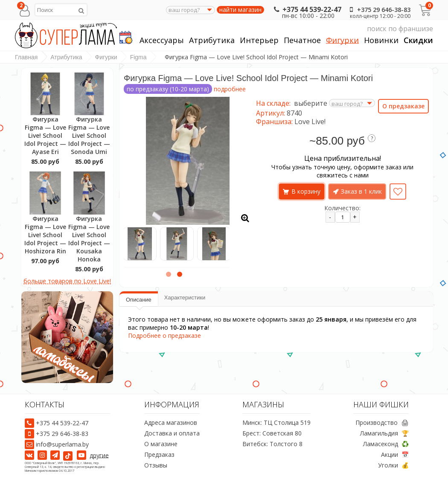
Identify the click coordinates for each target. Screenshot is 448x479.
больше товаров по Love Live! (67, 281)
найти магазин (240, 10)
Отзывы (156, 465)
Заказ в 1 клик (361, 191)
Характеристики (185, 298)
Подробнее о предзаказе (164, 335)
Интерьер (259, 40)
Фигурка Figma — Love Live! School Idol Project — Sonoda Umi (89, 135)
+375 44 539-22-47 (307, 9)
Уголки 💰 (393, 465)
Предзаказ (159, 454)
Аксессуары (162, 40)
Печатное (302, 40)
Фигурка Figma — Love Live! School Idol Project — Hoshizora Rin (45, 235)
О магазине (161, 444)
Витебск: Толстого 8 (272, 444)
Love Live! (310, 122)
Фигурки (342, 40)
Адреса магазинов (171, 422)
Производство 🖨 (382, 422)
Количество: (342, 208)
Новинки (381, 40)
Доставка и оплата (172, 433)
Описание (139, 300)
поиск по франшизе (353, 29)
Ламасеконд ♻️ (386, 444)
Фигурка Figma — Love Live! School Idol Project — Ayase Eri (45, 135)
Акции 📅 (395, 454)
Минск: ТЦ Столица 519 (276, 422)
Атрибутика (212, 40)
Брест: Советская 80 (272, 433)
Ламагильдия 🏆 (384, 433)
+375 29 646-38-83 (378, 10)
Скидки (418, 40)
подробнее (230, 89)
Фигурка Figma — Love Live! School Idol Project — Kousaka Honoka (89, 239)
